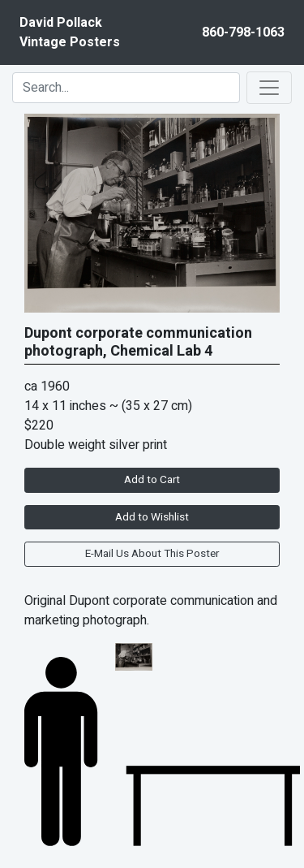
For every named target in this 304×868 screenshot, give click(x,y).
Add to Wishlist (152, 517)
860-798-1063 (243, 32)
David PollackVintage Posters (70, 32)
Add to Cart (152, 480)
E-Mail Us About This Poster (152, 554)
